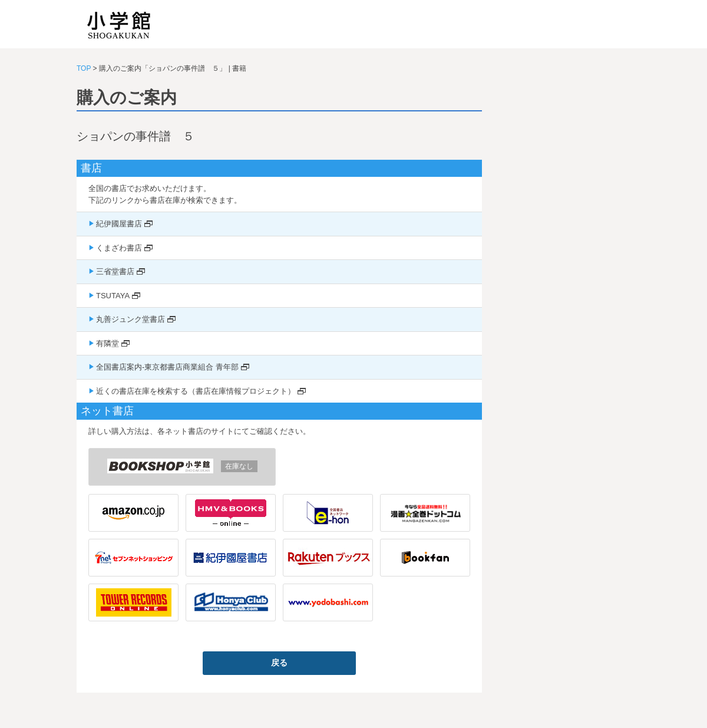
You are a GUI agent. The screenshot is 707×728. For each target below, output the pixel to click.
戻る (279, 663)
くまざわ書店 (119, 248)
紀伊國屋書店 (119, 224)
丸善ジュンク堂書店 (131, 319)
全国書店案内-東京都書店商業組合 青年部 (167, 367)
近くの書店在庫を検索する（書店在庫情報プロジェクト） (196, 391)
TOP (84, 68)
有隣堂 (108, 343)
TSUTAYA (113, 296)
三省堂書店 (115, 271)
